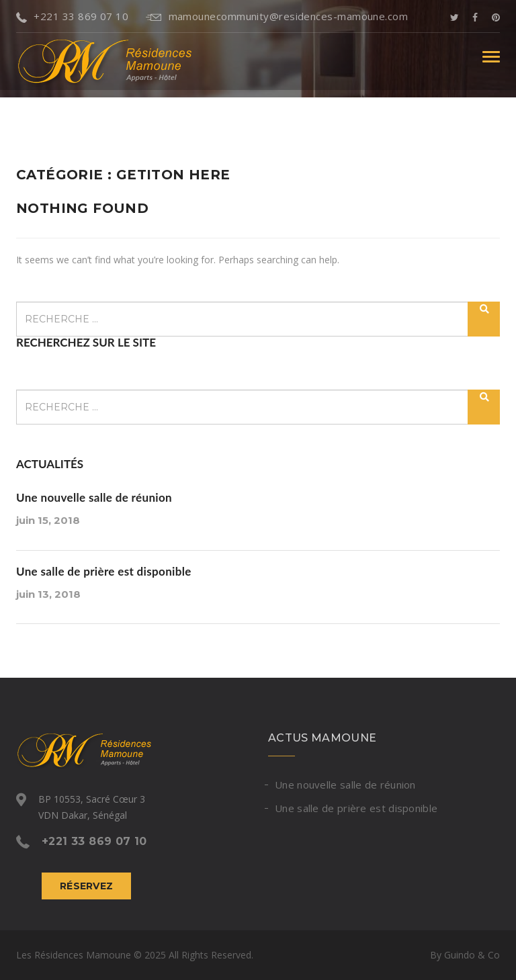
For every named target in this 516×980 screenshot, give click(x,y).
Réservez (86, 886)
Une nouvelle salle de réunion (94, 497)
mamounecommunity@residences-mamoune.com (277, 16)
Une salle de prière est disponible (104, 571)
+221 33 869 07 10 (72, 16)
